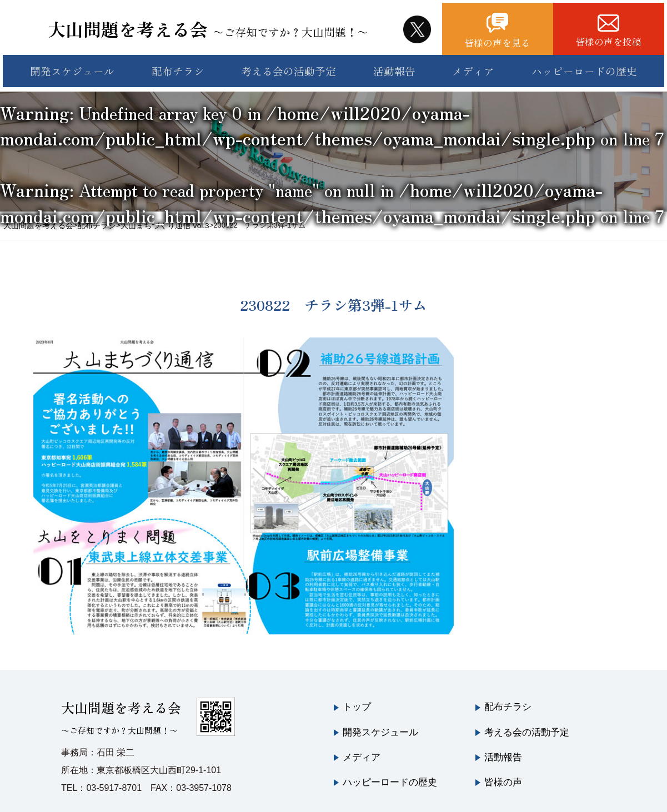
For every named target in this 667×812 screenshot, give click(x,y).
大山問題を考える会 (218, 25)
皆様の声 (502, 767)
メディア (477, 65)
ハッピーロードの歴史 (589, 65)
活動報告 (395, 65)
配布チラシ (175, 65)
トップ (356, 696)
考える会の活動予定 (288, 65)
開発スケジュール (68, 65)
